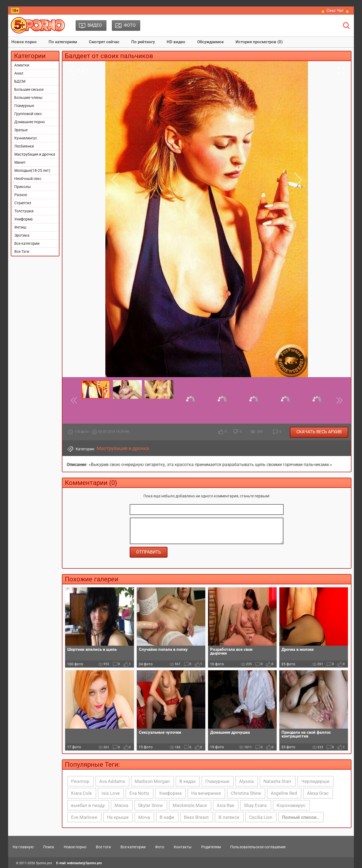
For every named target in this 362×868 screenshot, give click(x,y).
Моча (144, 817)
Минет (20, 162)
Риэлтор (80, 781)
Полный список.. (301, 817)
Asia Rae (225, 805)
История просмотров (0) (259, 42)
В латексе (229, 817)
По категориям (63, 42)
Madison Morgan (152, 781)
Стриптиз (23, 203)
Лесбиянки (24, 146)
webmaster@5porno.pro (84, 863)
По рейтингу (143, 42)
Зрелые (21, 130)
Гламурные (24, 106)
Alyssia (246, 781)
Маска (121, 805)
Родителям (211, 847)
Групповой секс (28, 114)
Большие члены (28, 98)
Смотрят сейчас (104, 42)
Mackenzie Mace (190, 805)
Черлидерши (315, 781)
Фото (160, 847)
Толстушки (24, 211)
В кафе (167, 817)
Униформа (24, 219)
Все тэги (103, 847)
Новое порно (24, 42)
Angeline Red (284, 793)
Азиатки (22, 65)
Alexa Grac (318, 793)
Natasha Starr (277, 781)
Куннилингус (26, 138)
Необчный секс (28, 179)
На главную (23, 847)
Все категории (27, 243)
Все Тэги (22, 252)
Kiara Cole (81, 793)
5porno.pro (44, 863)
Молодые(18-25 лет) (32, 170)
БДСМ (20, 81)
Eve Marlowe (84, 817)
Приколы (23, 187)
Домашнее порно (30, 122)
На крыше (118, 817)
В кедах (187, 781)
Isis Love (111, 793)
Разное (21, 195)
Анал (19, 73)
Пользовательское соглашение (258, 847)
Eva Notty (139, 793)
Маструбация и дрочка (35, 154)
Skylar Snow (150, 805)
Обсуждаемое (210, 42)
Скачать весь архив (319, 432)
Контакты (183, 847)
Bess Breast (196, 817)
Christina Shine (246, 793)
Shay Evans (255, 805)
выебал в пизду (88, 805)
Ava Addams (112, 781)
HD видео (176, 42)
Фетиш (20, 227)
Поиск (49, 847)
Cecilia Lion (261, 817)
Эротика (22, 235)
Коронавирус (291, 805)
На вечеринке (206, 793)
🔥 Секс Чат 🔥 (335, 11)
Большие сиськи (29, 89)
